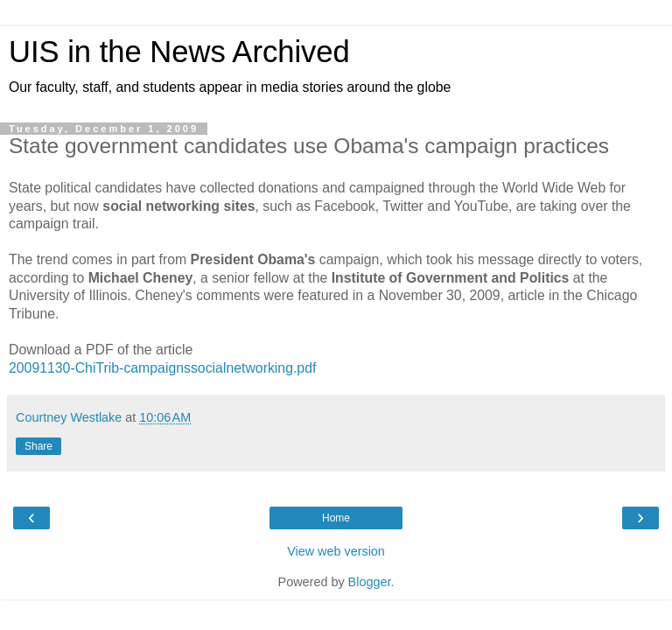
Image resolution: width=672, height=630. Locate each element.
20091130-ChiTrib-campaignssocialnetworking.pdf (162, 368)
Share (38, 446)
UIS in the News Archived (179, 52)
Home (336, 518)
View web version (336, 551)
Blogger (370, 582)
